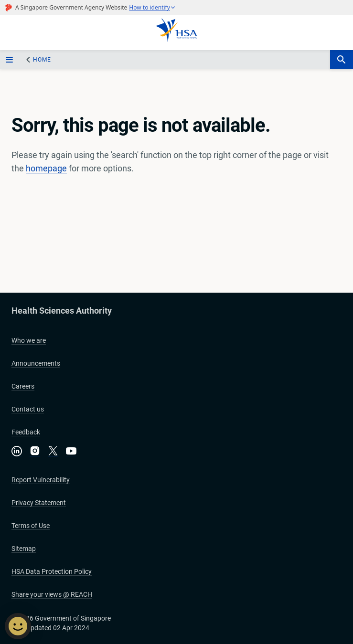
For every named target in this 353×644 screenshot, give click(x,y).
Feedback (26, 432)
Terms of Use (31, 526)
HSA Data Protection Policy (52, 571)
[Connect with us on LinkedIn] (17, 451)
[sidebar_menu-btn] (11, 60)
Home (42, 60)
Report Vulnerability (41, 480)
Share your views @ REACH (52, 594)
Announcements (36, 363)
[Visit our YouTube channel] (71, 451)
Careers (23, 386)
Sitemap (24, 549)
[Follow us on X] (53, 451)
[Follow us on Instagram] (35, 451)
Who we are (29, 340)
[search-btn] (342, 60)
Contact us (28, 409)
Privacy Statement (39, 503)
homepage (46, 168)
